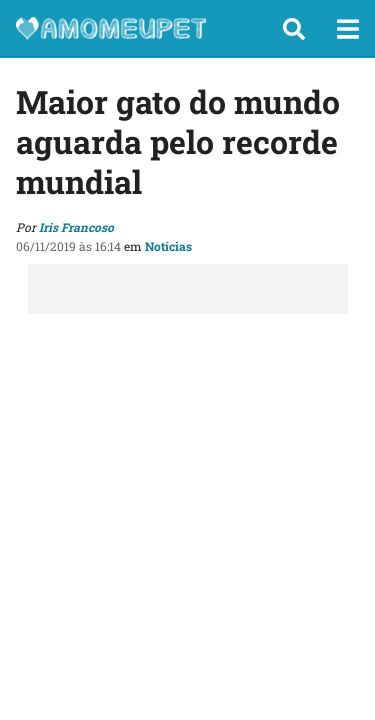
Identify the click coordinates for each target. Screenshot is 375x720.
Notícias (168, 246)
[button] (294, 29)
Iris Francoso (76, 227)
